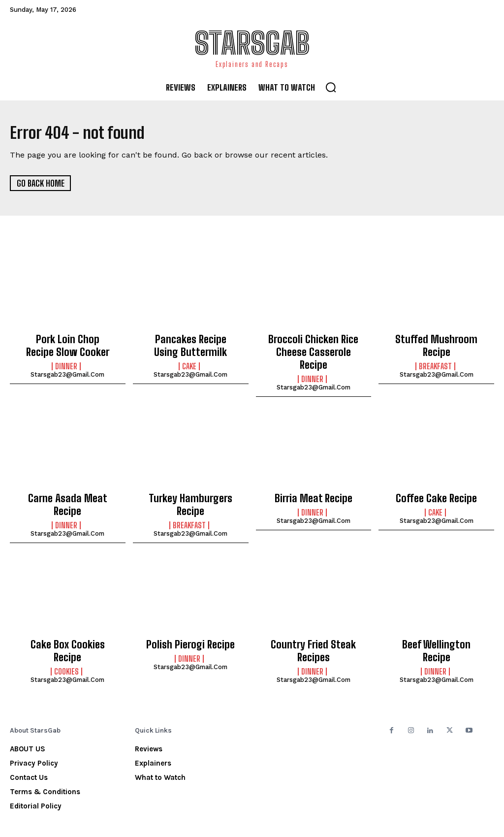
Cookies (66, 636)
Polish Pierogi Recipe (191, 622)
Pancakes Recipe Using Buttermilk (191, 344)
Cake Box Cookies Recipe (68, 622)
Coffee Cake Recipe (437, 481)
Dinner (66, 363)
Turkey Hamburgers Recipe (191, 486)
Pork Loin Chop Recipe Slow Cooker (68, 344)
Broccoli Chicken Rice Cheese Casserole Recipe (313, 344)
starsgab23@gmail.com (67, 371)
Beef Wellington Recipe (437, 622)
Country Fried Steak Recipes (313, 628)
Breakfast (435, 363)
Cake (189, 363)
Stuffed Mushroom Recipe (437, 344)
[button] (331, 87)
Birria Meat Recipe (314, 481)
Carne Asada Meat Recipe (67, 481)
